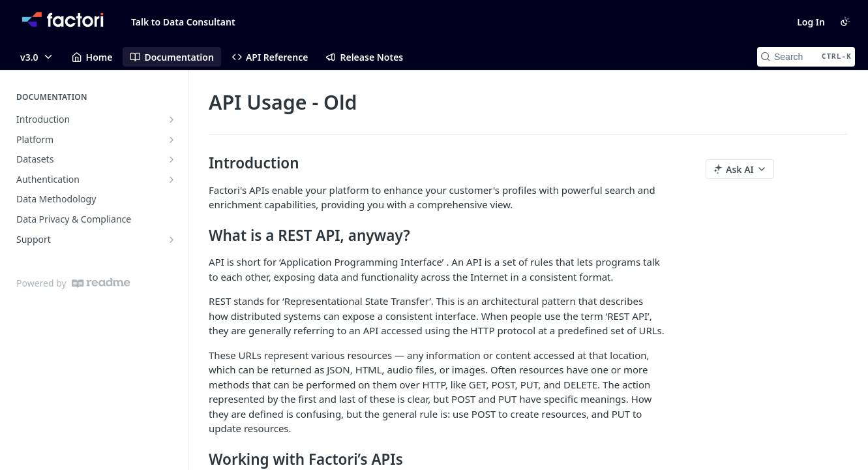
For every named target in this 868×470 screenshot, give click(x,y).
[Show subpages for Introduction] (172, 119)
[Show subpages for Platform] (172, 140)
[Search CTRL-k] (806, 57)
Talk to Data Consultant (183, 22)
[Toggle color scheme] (845, 22)
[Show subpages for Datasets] (172, 159)
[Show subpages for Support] (172, 240)
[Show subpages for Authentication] (172, 180)
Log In (811, 22)
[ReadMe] (101, 283)
